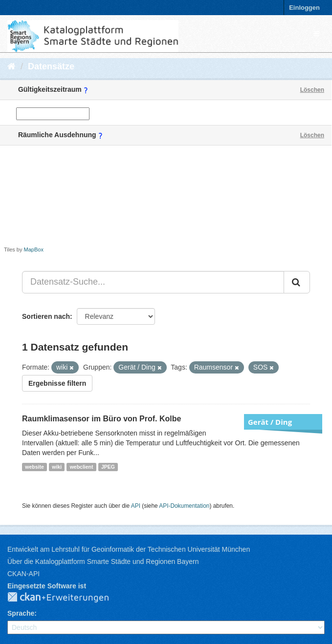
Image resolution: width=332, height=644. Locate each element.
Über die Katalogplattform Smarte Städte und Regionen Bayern (103, 561)
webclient (82, 467)
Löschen (312, 90)
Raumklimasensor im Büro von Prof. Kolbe (101, 419)
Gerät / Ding (270, 422)
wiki (57, 467)
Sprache (21, 613)
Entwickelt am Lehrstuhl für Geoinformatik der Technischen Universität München (129, 549)
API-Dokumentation (184, 506)
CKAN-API (23, 574)
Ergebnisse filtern (57, 383)
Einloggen (304, 8)
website (34, 467)
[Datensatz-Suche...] (153, 282)
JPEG (108, 467)
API (136, 506)
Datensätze (51, 66)
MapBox (34, 249)
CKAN (66, 598)
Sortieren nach (46, 316)
